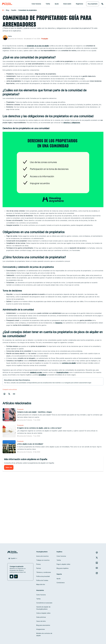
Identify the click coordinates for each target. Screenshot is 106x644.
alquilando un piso (36, 372)
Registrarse (79, 4)
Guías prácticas (41, 617)
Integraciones (41, 629)
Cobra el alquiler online (43, 613)
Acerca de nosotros (42, 556)
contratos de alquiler (69, 363)
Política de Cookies (42, 580)
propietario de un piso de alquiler (38, 46)
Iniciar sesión (67, 4)
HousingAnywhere (62, 372)
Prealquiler (45, 39)
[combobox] (13, 558)
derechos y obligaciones (72, 123)
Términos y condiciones (44, 572)
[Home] (7, 4)
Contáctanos (61, 583)
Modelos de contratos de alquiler (44, 634)
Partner (39, 568)
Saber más (9, 467)
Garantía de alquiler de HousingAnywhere (43, 608)
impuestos (59, 323)
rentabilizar (42, 375)
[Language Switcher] (102, 4)
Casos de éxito (41, 621)
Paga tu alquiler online (63, 564)
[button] (14, 394)
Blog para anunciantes (43, 625)
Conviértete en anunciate (44, 603)
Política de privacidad (43, 576)
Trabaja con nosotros (43, 560)
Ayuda (57, 4)
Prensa (38, 564)
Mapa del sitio (41, 584)
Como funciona (36, 4)
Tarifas (48, 4)
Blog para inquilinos (63, 568)
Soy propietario (93, 4)
